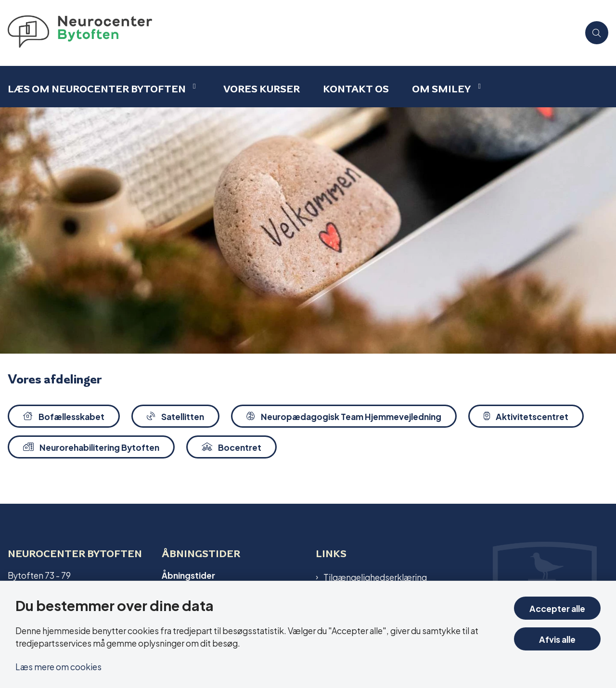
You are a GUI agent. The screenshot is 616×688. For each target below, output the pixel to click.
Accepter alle (557, 608)
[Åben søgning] (597, 33)
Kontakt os (356, 89)
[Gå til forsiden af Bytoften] (290, 33)
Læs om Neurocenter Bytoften (97, 89)
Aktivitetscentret (526, 416)
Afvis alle (557, 639)
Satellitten (175, 416)
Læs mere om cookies (58, 666)
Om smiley (441, 89)
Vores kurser (262, 89)
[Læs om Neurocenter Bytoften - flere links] (193, 86)
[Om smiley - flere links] (478, 86)
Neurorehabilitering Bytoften (91, 447)
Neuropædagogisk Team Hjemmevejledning (344, 416)
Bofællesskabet (64, 416)
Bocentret (231, 447)
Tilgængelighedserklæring (375, 577)
